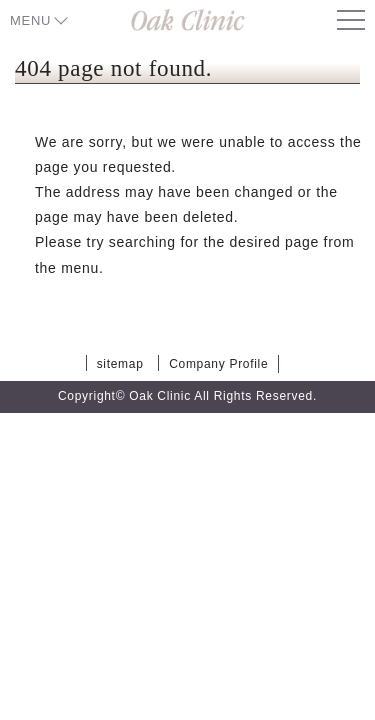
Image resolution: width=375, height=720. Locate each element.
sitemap (120, 364)
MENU (30, 20)
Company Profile (218, 364)
